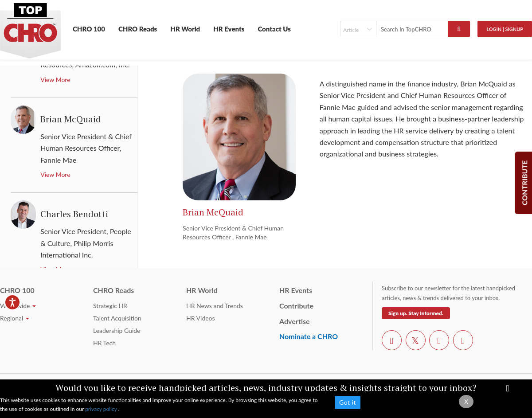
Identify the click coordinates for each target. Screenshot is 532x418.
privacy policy (102, 409)
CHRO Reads (138, 29)
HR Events (229, 29)
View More (55, 80)
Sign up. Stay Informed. (416, 313)
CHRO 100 (89, 29)
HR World (185, 29)
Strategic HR (110, 306)
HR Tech (104, 343)
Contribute (296, 306)
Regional (15, 318)
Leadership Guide (117, 330)
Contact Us (274, 29)
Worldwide (18, 306)
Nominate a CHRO (309, 336)
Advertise (295, 321)
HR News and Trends (215, 306)
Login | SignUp (505, 29)
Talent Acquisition (117, 318)
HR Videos (201, 318)
